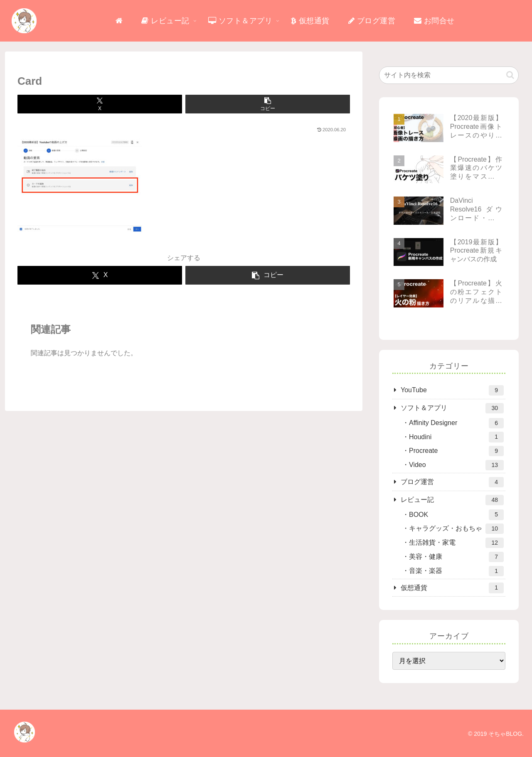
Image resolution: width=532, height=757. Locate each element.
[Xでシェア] (100, 104)
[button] (268, 104)
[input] (449, 75)
